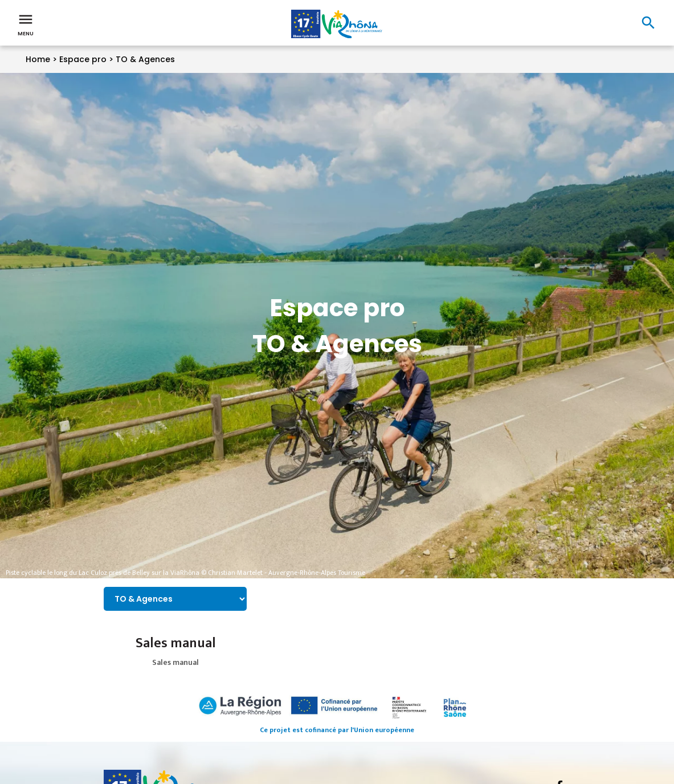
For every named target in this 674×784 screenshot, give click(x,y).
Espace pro (83, 59)
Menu (26, 24)
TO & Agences (145, 59)
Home (38, 59)
